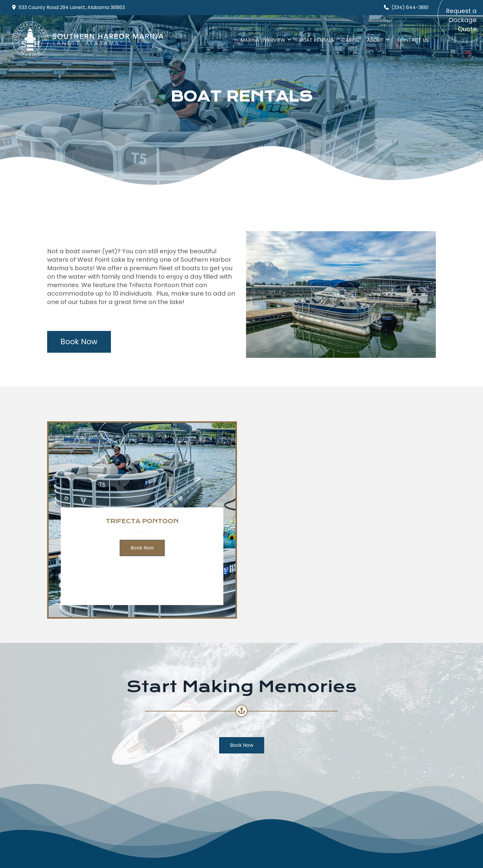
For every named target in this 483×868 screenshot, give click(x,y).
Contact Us (413, 40)
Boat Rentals (317, 40)
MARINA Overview (263, 40)
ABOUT (375, 40)
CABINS (350, 40)
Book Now (79, 342)
